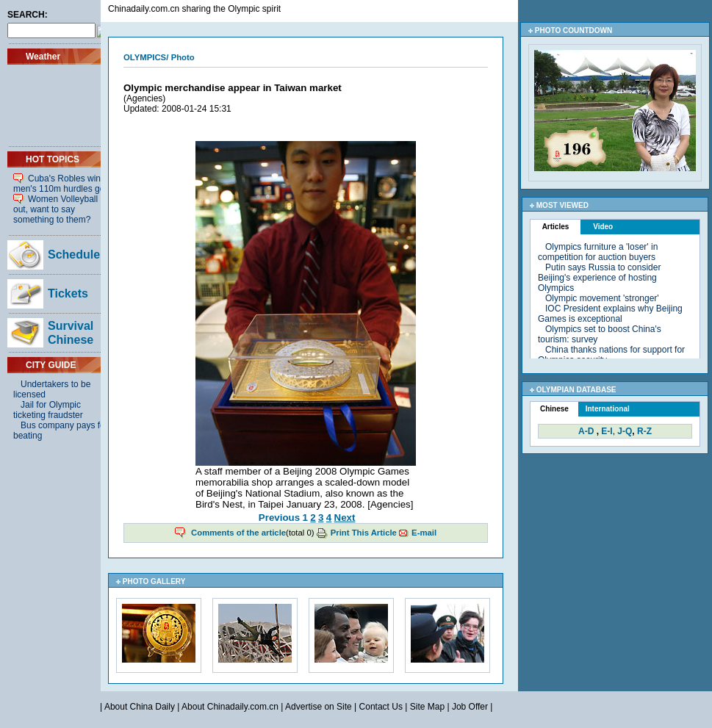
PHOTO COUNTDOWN (573, 30)
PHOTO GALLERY (154, 581)
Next (345, 518)
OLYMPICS (145, 57)
